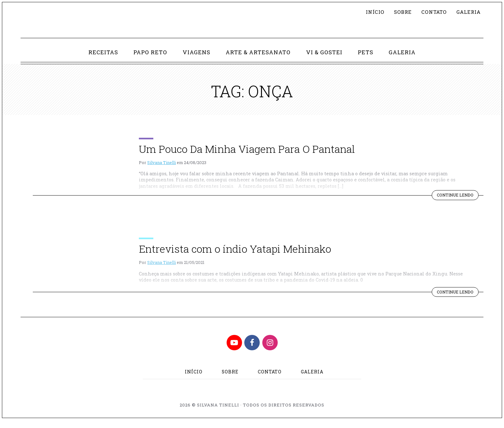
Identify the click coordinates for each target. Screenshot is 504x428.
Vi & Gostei (325, 59)
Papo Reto (149, 59)
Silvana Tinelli (162, 170)
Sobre (400, 12)
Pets (367, 59)
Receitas (101, 59)
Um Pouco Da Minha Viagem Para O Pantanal (247, 156)
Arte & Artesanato (258, 59)
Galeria (468, 12)
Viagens (196, 59)
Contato (432, 12)
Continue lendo (457, 203)
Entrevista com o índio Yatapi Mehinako (235, 256)
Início (372, 12)
